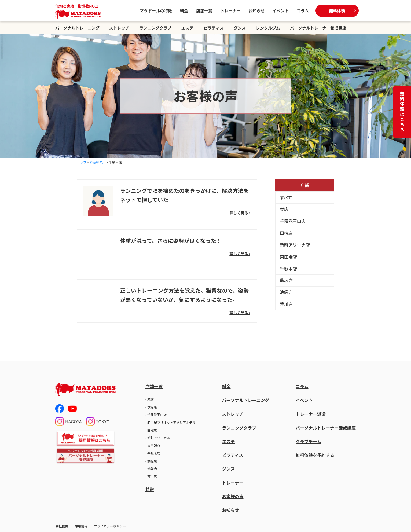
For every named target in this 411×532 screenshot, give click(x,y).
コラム (303, 11)
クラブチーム (309, 441)
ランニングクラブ (155, 28)
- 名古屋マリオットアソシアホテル (170, 422)
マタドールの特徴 (156, 11)
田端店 (286, 233)
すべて (286, 197)
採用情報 (81, 526)
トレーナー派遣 (311, 414)
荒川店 (286, 304)
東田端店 (288, 257)
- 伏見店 (151, 407)
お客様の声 (233, 496)
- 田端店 (151, 430)
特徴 (150, 489)
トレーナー (230, 11)
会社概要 (62, 526)
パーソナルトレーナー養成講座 (318, 28)
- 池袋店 (151, 469)
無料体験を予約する (315, 455)
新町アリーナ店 (295, 245)
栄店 (284, 209)
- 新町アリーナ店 (158, 438)
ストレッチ (119, 28)
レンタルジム (268, 28)
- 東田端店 (153, 445)
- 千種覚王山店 (156, 415)
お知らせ (256, 11)
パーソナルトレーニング (77, 28)
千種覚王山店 (293, 221)
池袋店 (286, 292)
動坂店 (286, 280)
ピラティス (214, 28)
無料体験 (337, 11)
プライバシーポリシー (110, 526)
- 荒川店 (151, 476)
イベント (281, 11)
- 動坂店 (151, 461)
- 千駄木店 (153, 453)
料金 (184, 11)
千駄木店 (288, 269)
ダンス (240, 28)
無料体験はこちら (402, 112)
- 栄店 (150, 399)
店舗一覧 (204, 11)
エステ (187, 28)
